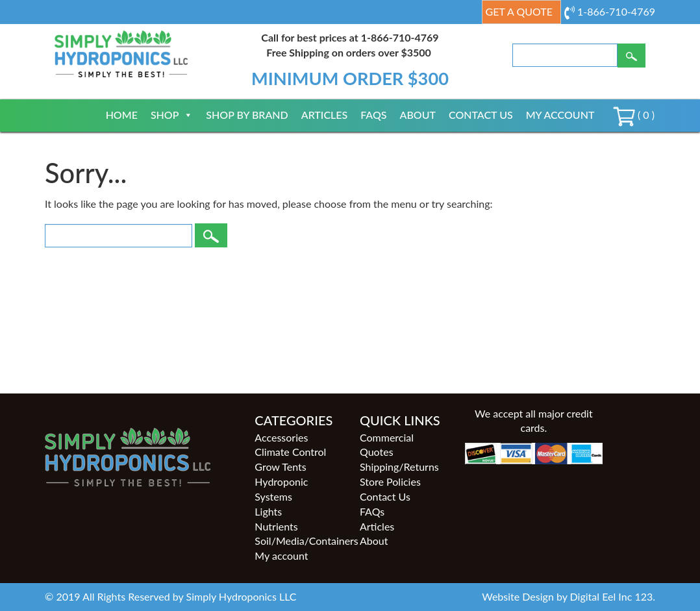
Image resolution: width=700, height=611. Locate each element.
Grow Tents (280, 467)
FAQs (373, 115)
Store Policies (390, 481)
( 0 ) (634, 115)
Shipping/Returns (399, 467)
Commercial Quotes (387, 445)
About (418, 115)
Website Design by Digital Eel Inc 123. (569, 596)
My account (560, 115)
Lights (268, 511)
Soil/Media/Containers (297, 541)
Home (122, 115)
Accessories (281, 437)
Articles (325, 115)
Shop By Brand (247, 115)
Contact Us (481, 115)
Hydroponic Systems (281, 489)
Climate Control (290, 452)
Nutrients (276, 526)
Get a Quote (519, 11)
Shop (172, 115)
